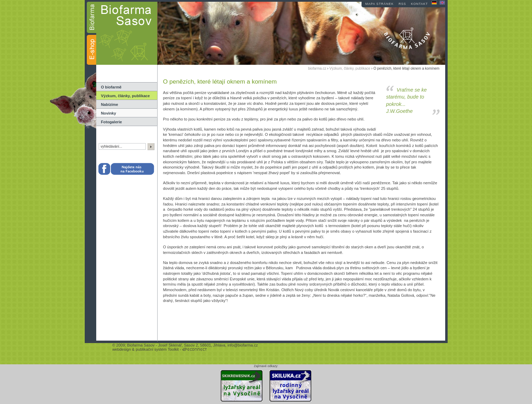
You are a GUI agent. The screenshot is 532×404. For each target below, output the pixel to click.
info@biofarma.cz (242, 345)
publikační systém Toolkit (157, 349)
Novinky (109, 113)
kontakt (420, 4)
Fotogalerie (112, 122)
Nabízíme (110, 104)
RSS (402, 4)
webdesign (122, 349)
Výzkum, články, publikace (126, 96)
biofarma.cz (317, 68)
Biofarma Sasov (141, 345)
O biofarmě (111, 87)
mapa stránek (379, 4)
